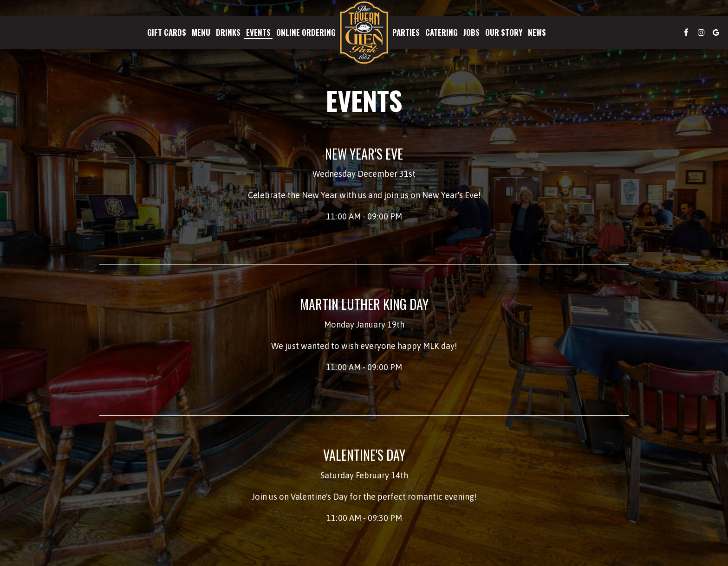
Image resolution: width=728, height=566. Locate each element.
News (537, 32)
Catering (442, 32)
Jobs (471, 32)
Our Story (504, 32)
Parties (406, 32)
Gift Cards (167, 32)
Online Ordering (306, 32)
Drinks (228, 32)
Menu (201, 32)
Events (258, 32)
